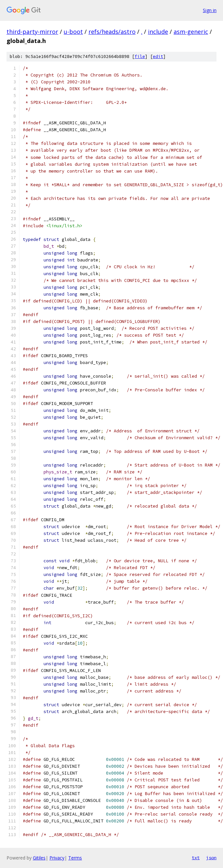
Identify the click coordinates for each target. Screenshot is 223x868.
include (158, 32)
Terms (75, 858)
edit (158, 56)
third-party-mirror (32, 32)
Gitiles (39, 858)
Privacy (57, 858)
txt (196, 858)
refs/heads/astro (112, 32)
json (211, 858)
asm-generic (191, 32)
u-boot (73, 32)
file (140, 56)
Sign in (210, 10)
